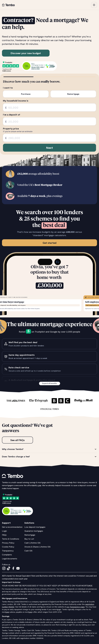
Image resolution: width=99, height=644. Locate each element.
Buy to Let (29, 539)
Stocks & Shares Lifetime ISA (37, 547)
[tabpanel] (49, 453)
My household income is (16, 101)
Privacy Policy (8, 543)
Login (4, 531)
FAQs (4, 535)
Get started (49, 243)
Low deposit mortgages (35, 527)
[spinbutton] (49, 107)
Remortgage (30, 535)
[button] (94, 5)
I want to (8, 88)
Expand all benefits (49, 383)
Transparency (8, 551)
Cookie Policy (8, 547)
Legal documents (10, 558)
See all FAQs (17, 440)
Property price (11, 129)
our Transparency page (76, 607)
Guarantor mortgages (34, 531)
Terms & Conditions (11, 539)
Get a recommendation (12, 527)
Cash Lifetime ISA (32, 543)
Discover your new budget (26, 53)
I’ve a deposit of (12, 115)
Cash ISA (28, 551)
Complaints (7, 555)
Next (49, 148)
